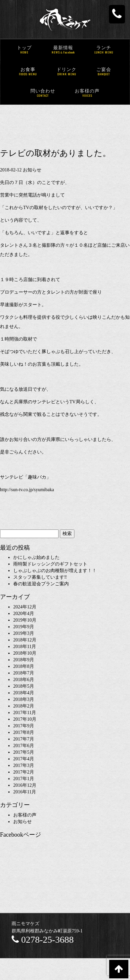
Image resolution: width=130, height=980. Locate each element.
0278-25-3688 (43, 940)
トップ (24, 50)
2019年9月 (24, 627)
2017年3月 (24, 765)
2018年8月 (24, 666)
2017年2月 (24, 772)
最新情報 (63, 50)
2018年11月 (25, 647)
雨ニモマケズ (25, 924)
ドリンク (66, 72)
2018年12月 (25, 640)
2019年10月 (25, 620)
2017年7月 (24, 739)
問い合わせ (43, 93)
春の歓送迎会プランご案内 (41, 584)
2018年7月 (24, 673)
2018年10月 (25, 653)
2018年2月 (24, 706)
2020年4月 (24, 614)
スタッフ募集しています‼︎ (40, 577)
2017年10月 (25, 719)
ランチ (104, 50)
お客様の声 (87, 93)
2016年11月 (25, 792)
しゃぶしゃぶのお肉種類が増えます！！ (55, 571)
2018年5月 (24, 686)
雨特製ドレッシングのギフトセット (50, 564)
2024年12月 (25, 607)
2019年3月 (24, 633)
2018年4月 (24, 693)
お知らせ (32, 170)
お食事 (28, 72)
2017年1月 (24, 779)
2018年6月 (24, 680)
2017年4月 (24, 759)
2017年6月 (24, 746)
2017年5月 (24, 752)
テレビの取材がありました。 (55, 153)
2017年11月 (25, 713)
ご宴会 (104, 72)
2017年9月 (24, 726)
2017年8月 (24, 732)
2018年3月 (24, 699)
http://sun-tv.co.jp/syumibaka (27, 490)
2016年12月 (25, 785)
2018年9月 (24, 660)
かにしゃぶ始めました (36, 557)
